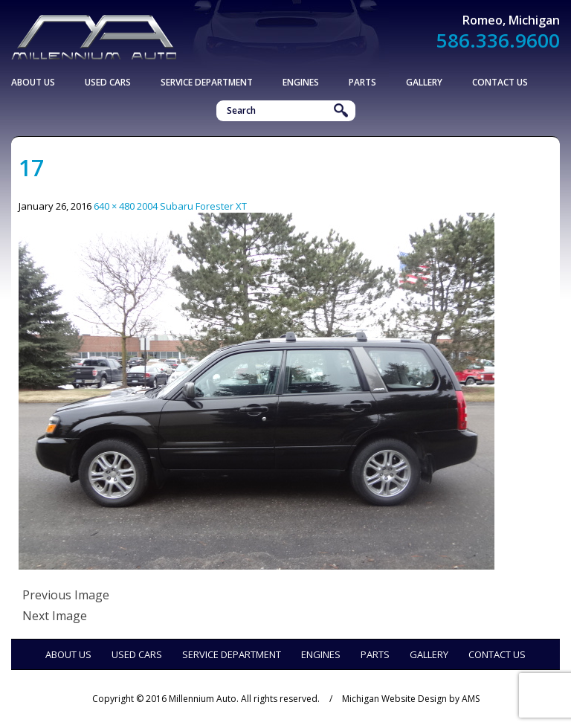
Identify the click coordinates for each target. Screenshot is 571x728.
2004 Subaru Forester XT (192, 206)
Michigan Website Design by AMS (411, 699)
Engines (301, 82)
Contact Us (500, 82)
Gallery (424, 82)
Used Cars (108, 82)
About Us (33, 82)
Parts (362, 82)
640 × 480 (114, 206)
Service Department (207, 82)
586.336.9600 (498, 40)
